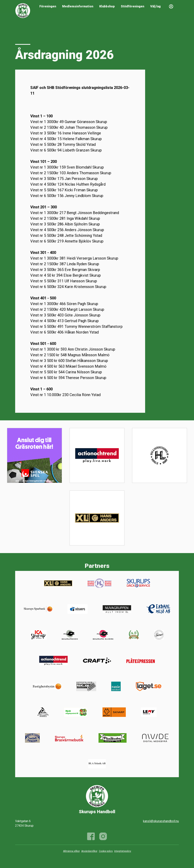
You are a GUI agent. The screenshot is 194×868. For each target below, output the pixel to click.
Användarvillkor (89, 851)
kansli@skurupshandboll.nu (161, 821)
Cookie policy (106, 851)
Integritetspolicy (123, 851)
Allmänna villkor (71, 851)
